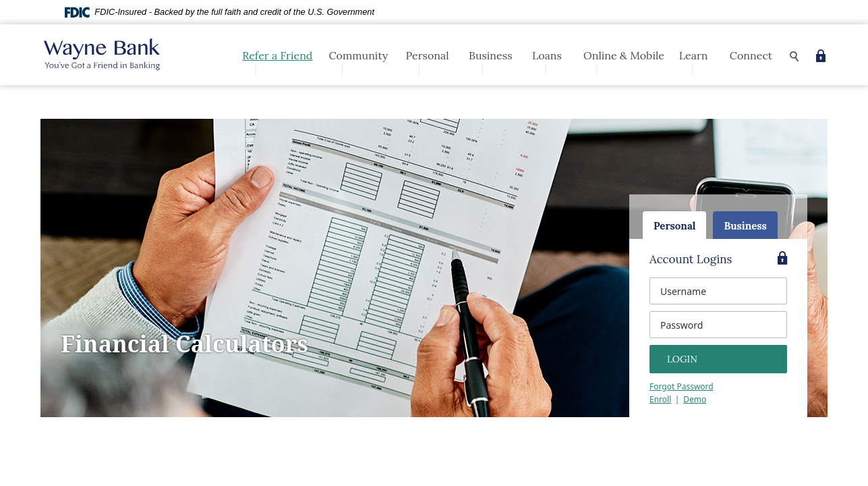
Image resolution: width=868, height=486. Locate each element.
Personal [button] (427, 55)
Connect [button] (751, 55)
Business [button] (491, 55)
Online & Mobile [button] (624, 55)
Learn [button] (694, 55)
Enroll (660, 399)
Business (745, 226)
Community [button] (358, 55)
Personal (674, 226)
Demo (695, 399)
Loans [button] (547, 55)
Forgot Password (682, 386)
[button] (794, 56)
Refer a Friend (277, 55)
